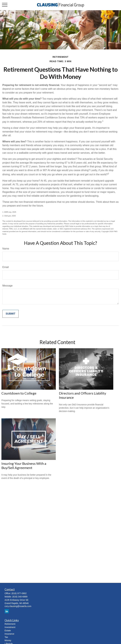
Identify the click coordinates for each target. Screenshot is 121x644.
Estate (8, 631)
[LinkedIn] (7, 611)
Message (7, 286)
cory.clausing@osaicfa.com (18, 606)
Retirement (10, 624)
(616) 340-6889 (20, 597)
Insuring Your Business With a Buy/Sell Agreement (24, 466)
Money (8, 640)
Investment (10, 627)
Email (6, 267)
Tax (6, 637)
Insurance (9, 634)
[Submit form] (10, 314)
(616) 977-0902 (19, 593)
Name (6, 249)
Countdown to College (19, 393)
